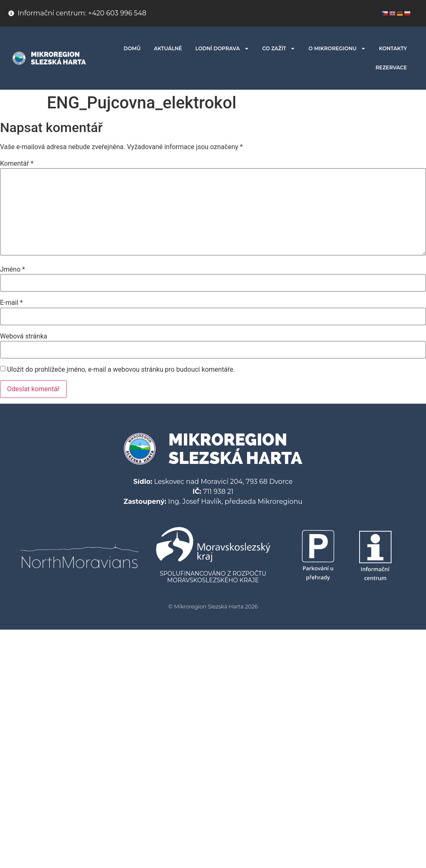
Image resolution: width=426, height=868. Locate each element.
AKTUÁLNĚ (168, 48)
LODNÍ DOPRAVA (222, 49)
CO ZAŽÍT (279, 49)
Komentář (17, 164)
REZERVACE (391, 67)
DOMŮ (132, 48)
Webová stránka (24, 336)
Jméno (12, 270)
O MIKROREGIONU (337, 49)
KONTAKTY (393, 48)
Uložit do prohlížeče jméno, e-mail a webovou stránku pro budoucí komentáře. (121, 370)
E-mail (11, 303)
